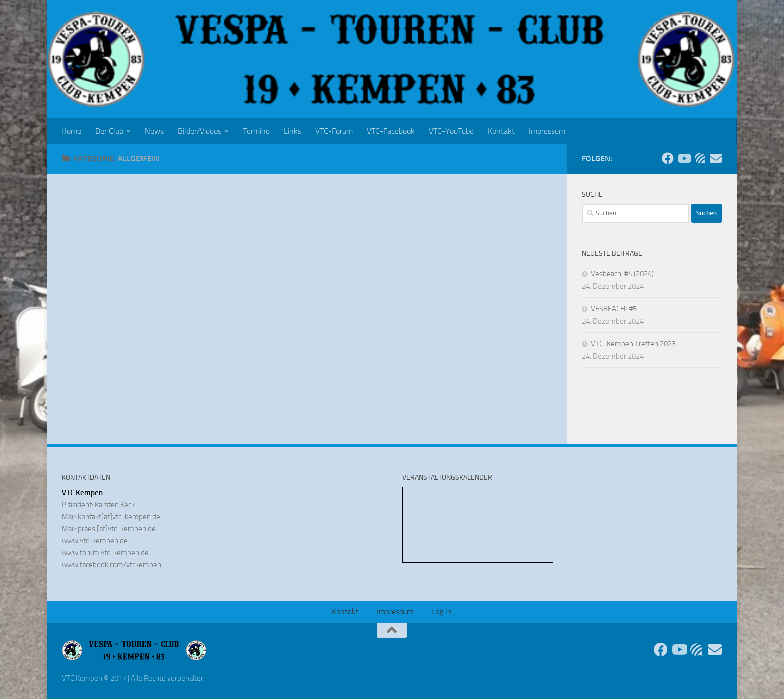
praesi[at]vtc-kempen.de (117, 529)
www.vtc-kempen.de (95, 541)
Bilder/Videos (200, 131)
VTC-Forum (334, 131)
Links (293, 131)
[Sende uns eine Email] (716, 158)
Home (71, 131)
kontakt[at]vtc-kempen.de (119, 517)
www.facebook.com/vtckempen (112, 565)
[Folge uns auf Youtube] (684, 158)
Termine (256, 131)
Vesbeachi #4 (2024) (622, 274)
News (154, 131)
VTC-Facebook (391, 131)
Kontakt (501, 131)
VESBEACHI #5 (614, 309)
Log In (442, 612)
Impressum (547, 131)
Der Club (109, 131)
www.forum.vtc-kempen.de (105, 553)
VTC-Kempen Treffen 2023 (633, 344)
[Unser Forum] (700, 158)
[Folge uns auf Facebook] (668, 158)
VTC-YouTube (451, 131)
